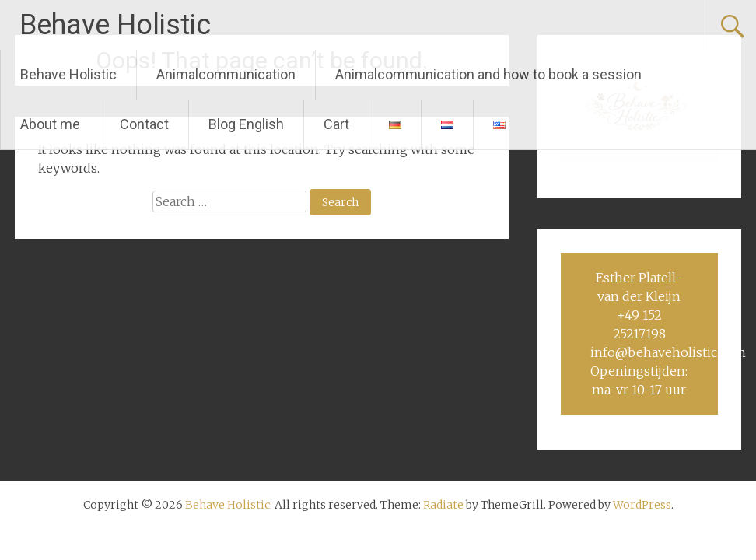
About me (50, 124)
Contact (144, 124)
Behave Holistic (115, 25)
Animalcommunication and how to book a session (488, 74)
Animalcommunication (226, 74)
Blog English (246, 124)
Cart (336, 124)
